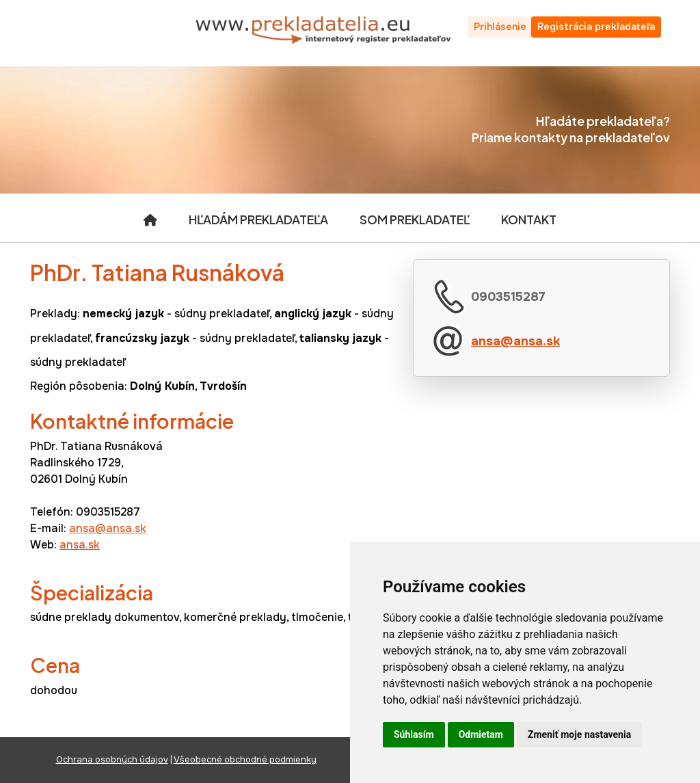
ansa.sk (80, 545)
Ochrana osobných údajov (112, 760)
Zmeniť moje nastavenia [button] (579, 734)
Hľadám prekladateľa (258, 220)
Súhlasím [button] (414, 734)
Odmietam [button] (481, 734)
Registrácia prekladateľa (596, 27)
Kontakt (529, 220)
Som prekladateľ (415, 220)
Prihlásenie (500, 27)
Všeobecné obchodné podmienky (245, 760)
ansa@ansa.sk (515, 341)
